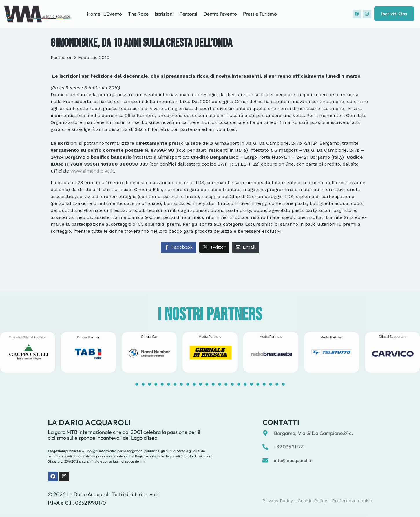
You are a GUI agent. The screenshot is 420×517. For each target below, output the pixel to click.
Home (94, 14)
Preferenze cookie (352, 501)
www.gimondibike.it (92, 171)
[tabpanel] (88, 352)
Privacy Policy (278, 501)
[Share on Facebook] (179, 247)
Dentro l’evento (220, 14)
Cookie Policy (312, 501)
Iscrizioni (164, 14)
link (142, 461)
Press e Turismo (260, 14)
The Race (138, 14)
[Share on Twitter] (214, 247)
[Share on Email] (246, 247)
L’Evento (113, 14)
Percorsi (188, 14)
